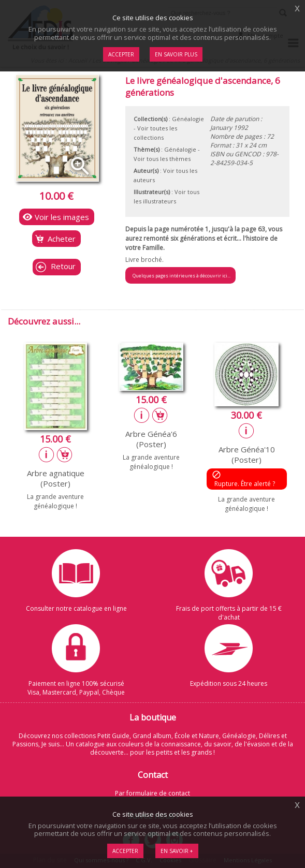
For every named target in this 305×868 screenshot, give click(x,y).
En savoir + (177, 851)
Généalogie (188, 119)
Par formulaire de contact (152, 793)
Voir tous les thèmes (162, 159)
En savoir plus (176, 54)
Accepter (125, 851)
